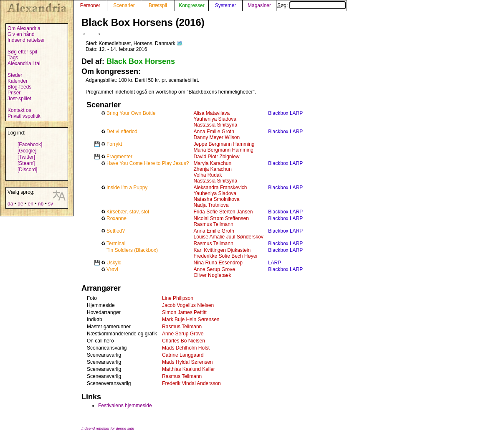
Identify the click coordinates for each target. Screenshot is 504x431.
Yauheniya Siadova (215, 119)
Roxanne (117, 218)
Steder (15, 75)
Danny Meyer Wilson (217, 137)
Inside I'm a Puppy (127, 188)
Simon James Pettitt (184, 312)
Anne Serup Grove (214, 269)
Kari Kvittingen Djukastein (222, 250)
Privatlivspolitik (24, 116)
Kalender (18, 81)
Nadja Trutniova (211, 205)
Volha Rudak (208, 175)
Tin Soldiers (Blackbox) (132, 250)
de (20, 204)
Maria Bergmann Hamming (223, 150)
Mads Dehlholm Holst (186, 348)
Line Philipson (178, 298)
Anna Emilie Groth (214, 132)
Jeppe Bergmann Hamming (224, 144)
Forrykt (114, 144)
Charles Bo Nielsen (184, 341)
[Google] (27, 151)
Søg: (312, 5)
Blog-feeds (19, 87)
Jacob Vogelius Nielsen (188, 305)
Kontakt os (19, 110)
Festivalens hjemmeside (125, 406)
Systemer (226, 5)
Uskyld (114, 263)
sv (51, 204)
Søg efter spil (22, 52)
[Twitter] (26, 157)
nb (41, 204)
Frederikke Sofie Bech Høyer (225, 256)
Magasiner (259, 5)
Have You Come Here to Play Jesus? (148, 163)
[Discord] (27, 170)
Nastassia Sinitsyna (215, 125)
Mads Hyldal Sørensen (187, 362)
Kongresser (191, 5)
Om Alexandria (24, 28)
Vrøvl (112, 269)
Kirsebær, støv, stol (128, 212)
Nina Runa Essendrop (218, 263)
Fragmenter (119, 157)
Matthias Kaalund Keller (189, 369)
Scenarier (124, 5)
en (30, 204)
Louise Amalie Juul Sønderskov (228, 237)
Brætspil (158, 5)
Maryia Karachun (212, 163)
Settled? (116, 231)
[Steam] (26, 163)
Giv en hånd (21, 34)
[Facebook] (30, 145)
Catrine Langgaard (183, 355)
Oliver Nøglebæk (212, 275)
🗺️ (180, 43)
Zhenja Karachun (212, 169)
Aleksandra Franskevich (220, 188)
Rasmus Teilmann (213, 224)
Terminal (116, 243)
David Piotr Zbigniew (216, 157)
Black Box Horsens (141, 61)
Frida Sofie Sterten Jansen (223, 212)
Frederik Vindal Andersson (191, 383)
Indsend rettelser (26, 40)
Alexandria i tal (24, 63)
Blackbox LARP (285, 113)
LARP (275, 263)
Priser (14, 93)
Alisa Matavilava (211, 113)
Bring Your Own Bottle (131, 113)
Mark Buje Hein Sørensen (191, 319)
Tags (13, 58)
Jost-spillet (19, 99)
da (10, 204)
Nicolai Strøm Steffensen (221, 218)
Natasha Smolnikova (216, 199)
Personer (90, 5)
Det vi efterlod (122, 132)
